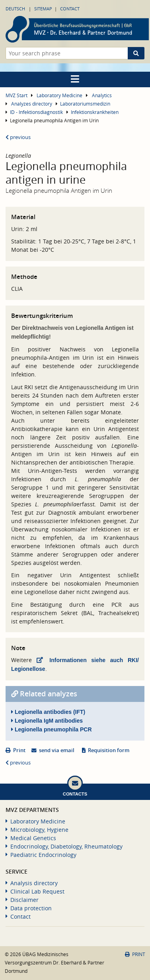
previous (18, 137)
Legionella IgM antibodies (47, 721)
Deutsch (15, 9)
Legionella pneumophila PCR (52, 729)
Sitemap (43, 9)
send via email (57, 750)
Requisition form (109, 750)
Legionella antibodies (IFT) (48, 712)
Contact (70, 9)
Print (19, 750)
